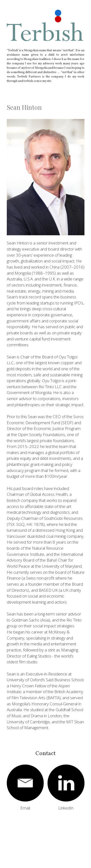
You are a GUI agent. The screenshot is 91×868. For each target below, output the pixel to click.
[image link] (25, 783)
